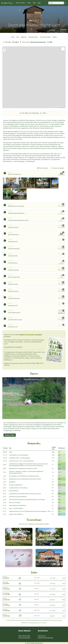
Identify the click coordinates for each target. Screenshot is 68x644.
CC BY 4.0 (44, 623)
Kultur (29, 3)
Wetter (55, 37)
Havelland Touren (7, 3)
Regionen (24, 37)
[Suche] (56, 3)
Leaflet (52, 107)
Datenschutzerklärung (46, 638)
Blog (39, 3)
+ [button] (4, 48)
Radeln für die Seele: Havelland (31, 335)
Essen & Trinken (20, 3)
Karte (13, 37)
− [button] (4, 51)
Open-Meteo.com (34, 623)
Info (18, 37)
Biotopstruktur (33, 37)
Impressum (42, 636)
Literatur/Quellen (58, 620)
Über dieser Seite (24, 636)
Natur (34, 3)
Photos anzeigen (43, 168)
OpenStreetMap (58, 107)
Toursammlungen (45, 37)
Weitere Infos (10, 435)
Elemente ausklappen (57, 168)
